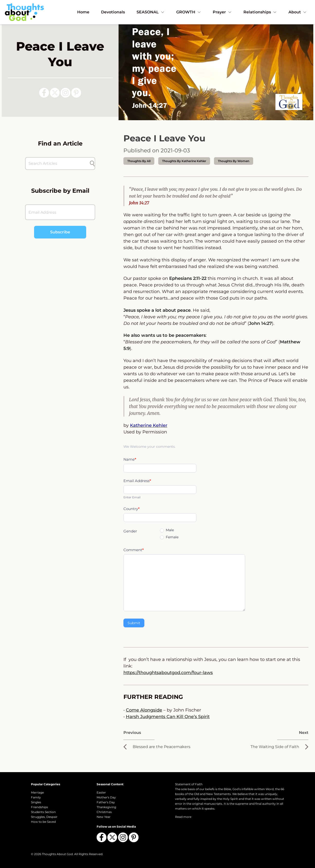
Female (169, 537)
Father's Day (106, 802)
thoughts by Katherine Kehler (184, 161)
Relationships (260, 12)
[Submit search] (92, 164)
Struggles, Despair (44, 817)
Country (132, 509)
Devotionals (113, 12)
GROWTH (189, 12)
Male (167, 530)
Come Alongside (144, 710)
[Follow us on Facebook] (44, 93)
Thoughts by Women (234, 161)
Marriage (37, 792)
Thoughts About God (57, 854)
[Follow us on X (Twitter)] (55, 93)
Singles (36, 802)
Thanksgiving (106, 807)
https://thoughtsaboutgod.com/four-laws (168, 673)
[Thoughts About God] (24, 12)
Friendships (39, 807)
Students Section (43, 812)
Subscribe (60, 232)
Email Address (137, 481)
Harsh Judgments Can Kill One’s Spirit (168, 717)
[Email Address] (60, 212)
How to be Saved (43, 822)
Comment (134, 550)
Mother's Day (106, 797)
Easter (101, 792)
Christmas (104, 812)
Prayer (222, 12)
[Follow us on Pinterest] (76, 93)
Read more (183, 817)
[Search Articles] (58, 164)
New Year (104, 817)
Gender (130, 531)
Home (83, 12)
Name (130, 459)
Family (36, 797)
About (298, 12)
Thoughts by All (139, 161)
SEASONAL (151, 12)
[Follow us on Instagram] (65, 93)
